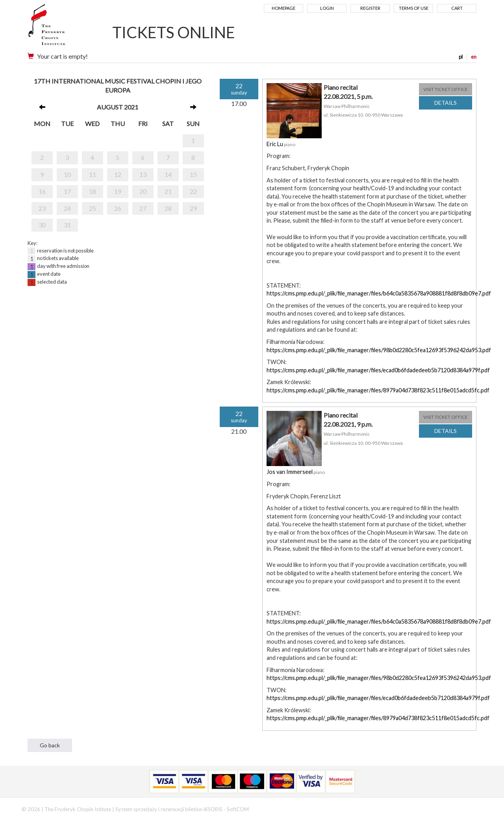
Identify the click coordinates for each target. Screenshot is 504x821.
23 (42, 208)
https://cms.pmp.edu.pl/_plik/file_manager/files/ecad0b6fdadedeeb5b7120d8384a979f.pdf (378, 370)
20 (143, 191)
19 (118, 191)
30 (42, 225)
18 (93, 191)
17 (67, 191)
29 (193, 208)
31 (67, 225)
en (474, 57)
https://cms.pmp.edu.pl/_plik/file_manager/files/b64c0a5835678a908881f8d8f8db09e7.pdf (379, 293)
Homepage (283, 8)
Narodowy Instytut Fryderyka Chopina (62, 28)
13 (143, 174)
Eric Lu (275, 144)
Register (370, 8)
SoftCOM (238, 809)
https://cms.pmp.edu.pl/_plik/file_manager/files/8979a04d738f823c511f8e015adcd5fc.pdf (378, 390)
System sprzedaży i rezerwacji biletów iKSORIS (169, 809)
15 (193, 174)
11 (93, 174)
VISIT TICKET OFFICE (446, 89)
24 (67, 208)
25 (93, 208)
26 (118, 208)
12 (118, 174)
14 (168, 174)
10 (67, 174)
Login (327, 8)
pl (461, 57)
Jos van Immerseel (290, 472)
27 (143, 208)
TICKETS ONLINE (174, 32)
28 (168, 208)
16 (42, 191)
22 (193, 191)
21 (168, 191)
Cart (457, 8)
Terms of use (414, 8)
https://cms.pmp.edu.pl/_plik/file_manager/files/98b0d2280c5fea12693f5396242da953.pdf (379, 350)
